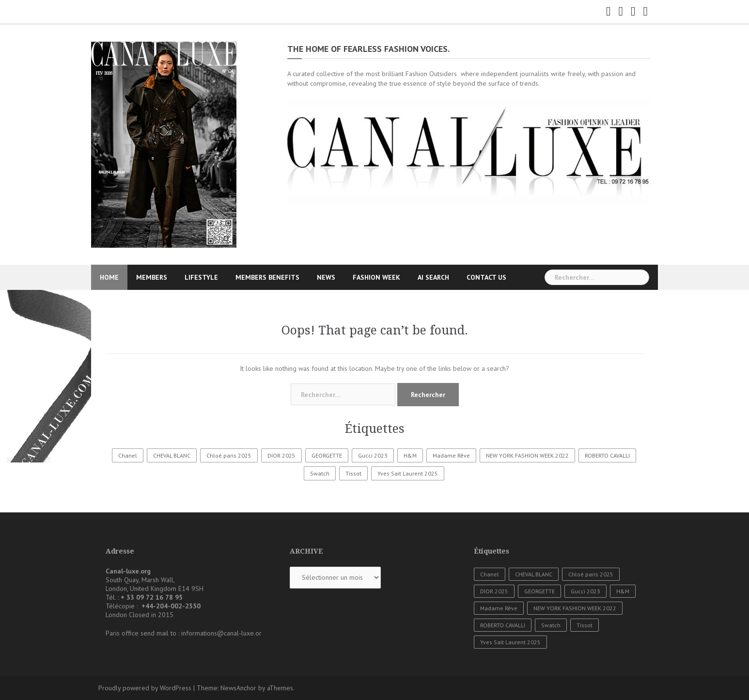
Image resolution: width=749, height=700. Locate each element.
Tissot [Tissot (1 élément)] (353, 473)
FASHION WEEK (376, 277)
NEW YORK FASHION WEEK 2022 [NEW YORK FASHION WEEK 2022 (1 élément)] (527, 455)
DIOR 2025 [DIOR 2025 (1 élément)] (281, 455)
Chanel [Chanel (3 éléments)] (128, 455)
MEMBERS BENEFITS (267, 277)
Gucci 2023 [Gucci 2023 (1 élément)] (373, 455)
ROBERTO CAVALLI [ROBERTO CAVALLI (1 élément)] (607, 455)
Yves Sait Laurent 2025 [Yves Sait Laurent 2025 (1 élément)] (408, 473)
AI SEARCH (433, 277)
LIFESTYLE (201, 277)
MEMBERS (152, 277)
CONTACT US (486, 277)
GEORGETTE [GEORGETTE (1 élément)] (327, 455)
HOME (109, 277)
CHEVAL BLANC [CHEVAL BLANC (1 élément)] (172, 455)
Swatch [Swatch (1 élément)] (320, 473)
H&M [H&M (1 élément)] (410, 455)
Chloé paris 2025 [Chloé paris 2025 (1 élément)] (229, 455)
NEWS (326, 277)
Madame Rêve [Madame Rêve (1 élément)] (451, 455)
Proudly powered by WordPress (145, 688)
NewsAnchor (238, 688)
